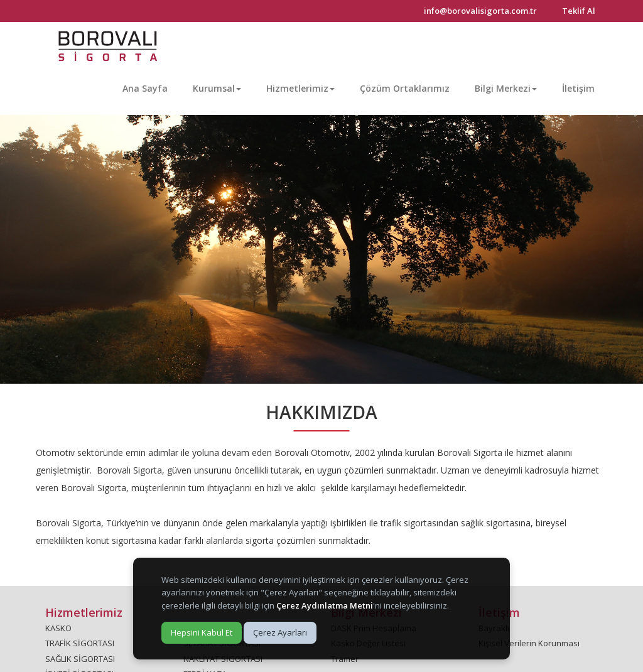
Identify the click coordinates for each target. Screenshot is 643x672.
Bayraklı (494, 628)
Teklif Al (579, 11)
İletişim (578, 88)
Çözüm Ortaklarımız (405, 88)
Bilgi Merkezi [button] (506, 88)
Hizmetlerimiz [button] (300, 88)
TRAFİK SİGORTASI (80, 643)
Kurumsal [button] (217, 88)
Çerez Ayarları (280, 632)
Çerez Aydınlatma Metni (325, 605)
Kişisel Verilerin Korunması (529, 643)
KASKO (58, 628)
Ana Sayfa (145, 88)
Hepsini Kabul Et (202, 632)
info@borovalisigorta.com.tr (480, 11)
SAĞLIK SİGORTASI (80, 659)
